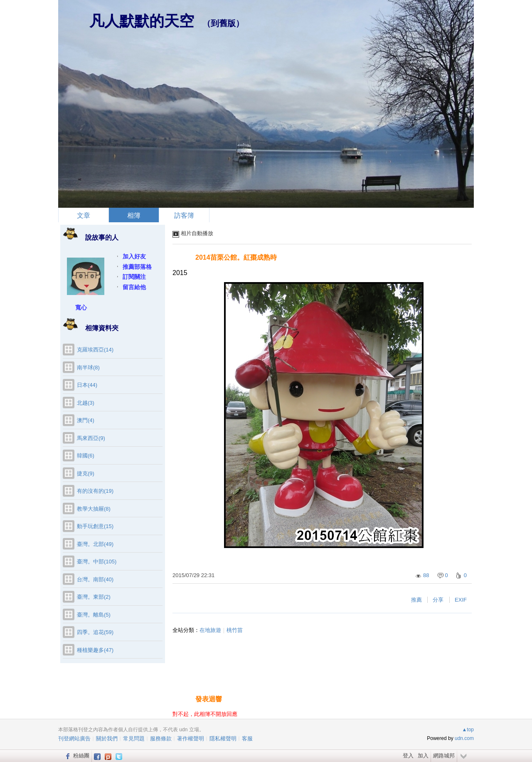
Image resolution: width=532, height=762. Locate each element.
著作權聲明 (191, 739)
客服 (247, 739)
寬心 (81, 307)
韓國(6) (86, 456)
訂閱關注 (134, 277)
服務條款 (161, 739)
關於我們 (107, 739)
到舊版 (223, 23)
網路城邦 (444, 756)
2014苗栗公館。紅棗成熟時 (236, 257)
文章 (84, 215)
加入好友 (134, 256)
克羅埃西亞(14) (95, 350)
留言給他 (134, 287)
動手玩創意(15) (95, 526)
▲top (468, 730)
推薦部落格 (137, 267)
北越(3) (86, 403)
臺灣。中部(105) (97, 562)
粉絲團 (81, 756)
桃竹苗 (235, 630)
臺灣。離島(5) (94, 615)
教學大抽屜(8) (94, 509)
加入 (423, 756)
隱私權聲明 (223, 739)
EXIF (461, 600)
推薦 (416, 600)
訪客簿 (184, 215)
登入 (408, 756)
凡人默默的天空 (142, 21)
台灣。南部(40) (95, 579)
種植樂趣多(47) (95, 650)
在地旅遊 (210, 630)
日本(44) (87, 385)
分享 (438, 600)
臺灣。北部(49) (95, 544)
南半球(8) (88, 367)
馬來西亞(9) (91, 438)
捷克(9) (86, 473)
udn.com (464, 738)
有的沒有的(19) (95, 491)
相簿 (134, 215)
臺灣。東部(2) (94, 597)
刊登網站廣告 (74, 739)
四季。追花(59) (95, 632)
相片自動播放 (197, 233)
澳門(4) (86, 420)
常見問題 (134, 739)
